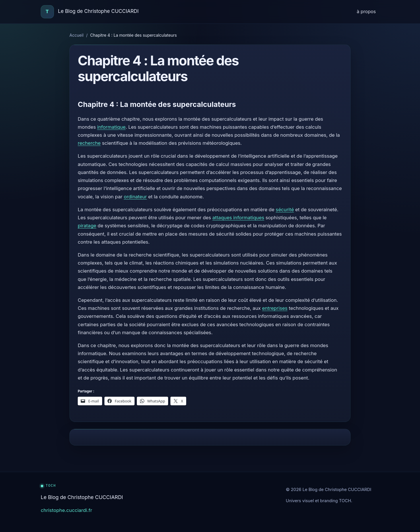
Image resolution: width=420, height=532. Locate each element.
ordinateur (135, 197)
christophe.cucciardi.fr (66, 510)
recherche (89, 143)
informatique (111, 127)
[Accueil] (47, 12)
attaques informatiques (238, 218)
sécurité (285, 210)
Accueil (76, 35)
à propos (366, 11)
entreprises (275, 308)
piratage (87, 226)
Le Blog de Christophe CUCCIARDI (98, 11)
